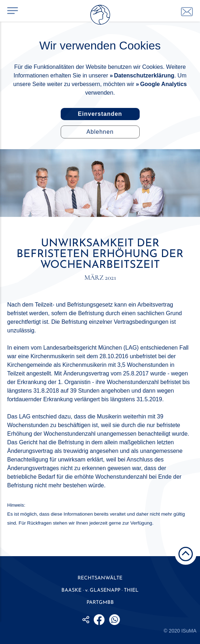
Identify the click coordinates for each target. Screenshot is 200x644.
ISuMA (189, 631)
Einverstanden (100, 114)
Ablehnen (100, 132)
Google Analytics (163, 84)
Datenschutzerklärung (144, 75)
